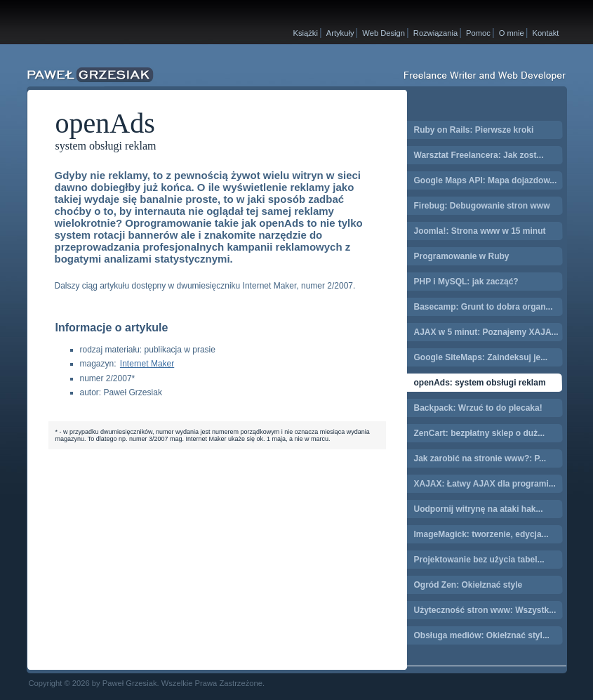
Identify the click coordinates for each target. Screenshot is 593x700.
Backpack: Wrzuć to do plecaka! (478, 408)
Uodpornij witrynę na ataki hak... (479, 509)
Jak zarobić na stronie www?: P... (480, 458)
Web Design (384, 33)
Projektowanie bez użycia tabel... (479, 560)
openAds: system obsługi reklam (480, 383)
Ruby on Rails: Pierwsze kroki (474, 130)
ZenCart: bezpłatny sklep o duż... (480, 433)
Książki (306, 33)
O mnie (512, 33)
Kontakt (546, 33)
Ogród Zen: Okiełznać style (468, 585)
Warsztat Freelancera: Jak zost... (479, 155)
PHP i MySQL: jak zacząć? (466, 282)
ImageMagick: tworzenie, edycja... (481, 534)
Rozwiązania (435, 33)
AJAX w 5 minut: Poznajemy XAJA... (486, 332)
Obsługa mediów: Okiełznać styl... (482, 635)
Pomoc (478, 33)
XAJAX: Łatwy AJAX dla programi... (485, 484)
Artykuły (340, 33)
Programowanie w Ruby (462, 256)
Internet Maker (147, 364)
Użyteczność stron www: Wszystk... (485, 610)
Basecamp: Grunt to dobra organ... (484, 307)
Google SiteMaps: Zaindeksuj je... (481, 357)
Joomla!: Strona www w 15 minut (480, 231)
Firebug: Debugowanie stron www (482, 206)
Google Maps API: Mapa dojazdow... (486, 180)
